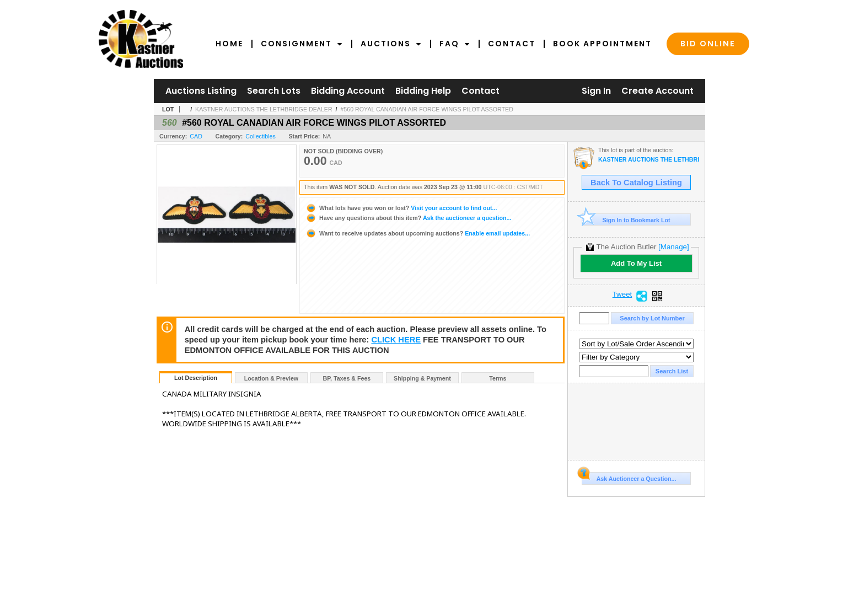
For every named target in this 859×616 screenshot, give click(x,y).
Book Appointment (602, 44)
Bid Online (708, 44)
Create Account (657, 91)
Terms (498, 378)
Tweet (622, 294)
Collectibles (261, 136)
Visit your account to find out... (401, 208)
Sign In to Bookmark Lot (626, 220)
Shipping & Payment (422, 378)
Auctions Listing (201, 91)
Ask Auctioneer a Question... (629, 477)
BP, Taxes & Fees (347, 378)
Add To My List (636, 263)
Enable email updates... (418, 233)
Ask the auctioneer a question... (408, 218)
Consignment (302, 44)
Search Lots (274, 91)
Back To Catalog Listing (636, 183)
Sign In (596, 91)
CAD (196, 136)
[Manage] (673, 247)
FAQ (455, 44)
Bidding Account (348, 91)
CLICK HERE (396, 340)
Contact (512, 44)
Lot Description (196, 378)
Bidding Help (423, 91)
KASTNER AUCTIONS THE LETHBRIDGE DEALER (264, 109)
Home (229, 44)
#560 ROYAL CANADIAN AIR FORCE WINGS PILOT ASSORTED (426, 109)
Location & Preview (271, 378)
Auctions (391, 44)
